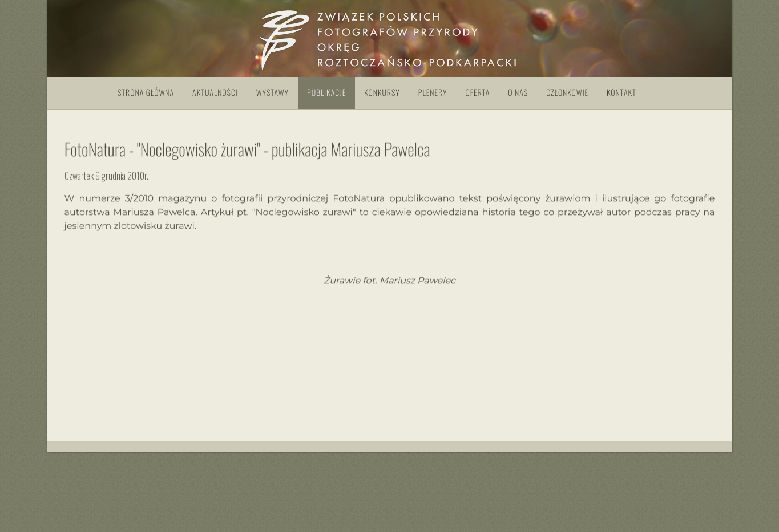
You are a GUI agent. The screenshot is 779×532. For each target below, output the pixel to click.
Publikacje (326, 93)
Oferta (477, 93)
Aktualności (215, 93)
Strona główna (146, 93)
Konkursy (382, 93)
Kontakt (621, 93)
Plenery (433, 93)
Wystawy (273, 93)
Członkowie (567, 93)
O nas (518, 93)
